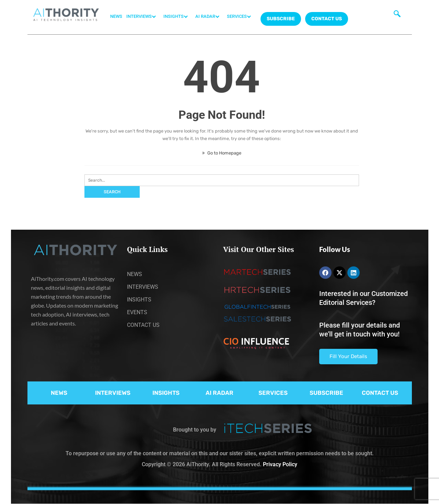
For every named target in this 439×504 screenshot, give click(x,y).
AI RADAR (209, 16)
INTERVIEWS (143, 16)
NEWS (116, 16)
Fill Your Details (348, 356)
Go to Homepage (222, 153)
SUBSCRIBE (326, 393)
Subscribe (281, 19)
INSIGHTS (177, 16)
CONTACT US (327, 19)
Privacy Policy (280, 464)
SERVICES (241, 16)
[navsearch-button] (397, 15)
